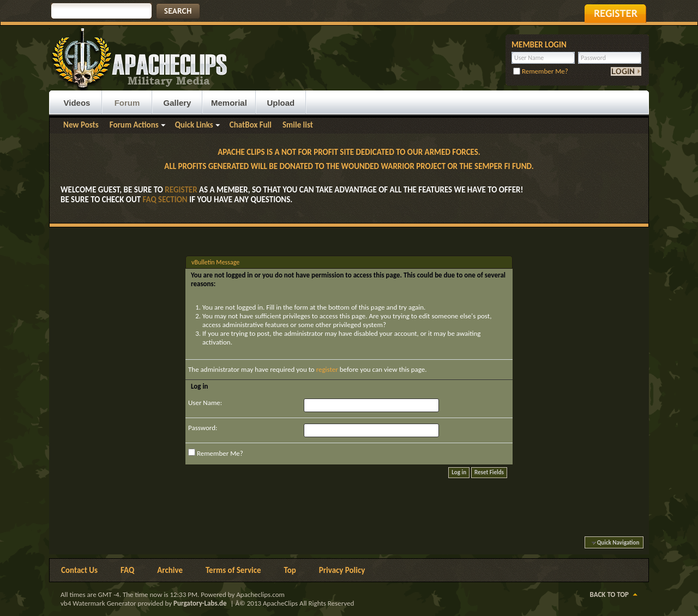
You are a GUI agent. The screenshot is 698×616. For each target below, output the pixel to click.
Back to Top (609, 594)
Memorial (229, 103)
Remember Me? (541, 71)
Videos (77, 103)
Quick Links (194, 125)
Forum (127, 103)
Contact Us (79, 570)
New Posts (81, 125)
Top (290, 570)
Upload (281, 103)
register (327, 369)
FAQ (127, 570)
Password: (203, 428)
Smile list (298, 125)
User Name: (205, 403)
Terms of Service (233, 570)
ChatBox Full (251, 125)
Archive (170, 570)
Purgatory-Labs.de (200, 603)
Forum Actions (134, 125)
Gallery (177, 103)
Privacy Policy (342, 570)
